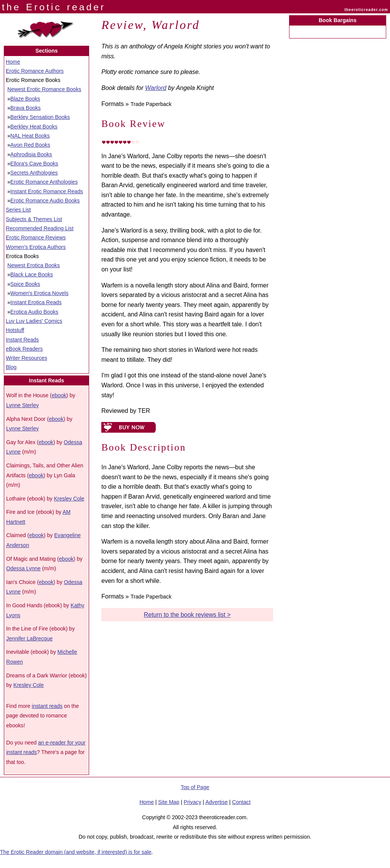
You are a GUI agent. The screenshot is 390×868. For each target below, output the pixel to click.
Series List (18, 210)
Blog (11, 367)
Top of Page (195, 787)
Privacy (192, 802)
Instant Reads (22, 340)
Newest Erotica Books (34, 265)
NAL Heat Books (30, 136)
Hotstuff (15, 330)
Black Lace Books (32, 274)
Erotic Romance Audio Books (45, 201)
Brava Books (26, 108)
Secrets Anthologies (34, 173)
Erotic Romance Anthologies (44, 182)
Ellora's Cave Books (34, 164)
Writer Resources (26, 358)
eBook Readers (24, 349)
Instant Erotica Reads (36, 302)
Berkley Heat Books (34, 127)
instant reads (47, 706)
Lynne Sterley (22, 405)
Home (13, 62)
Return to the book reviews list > (187, 615)
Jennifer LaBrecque (29, 639)
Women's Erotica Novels (39, 293)
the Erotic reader (54, 7)
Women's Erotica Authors (36, 247)
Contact (241, 802)
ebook (59, 395)
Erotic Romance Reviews (36, 237)
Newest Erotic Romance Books (44, 89)
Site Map (169, 802)
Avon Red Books (30, 145)
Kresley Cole (69, 499)
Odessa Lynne (23, 568)
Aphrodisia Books (31, 154)
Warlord (156, 88)
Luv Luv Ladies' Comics (34, 321)
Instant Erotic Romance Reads (47, 191)
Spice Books (25, 284)
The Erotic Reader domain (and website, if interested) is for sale (76, 852)
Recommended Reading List (40, 228)
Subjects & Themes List (34, 219)
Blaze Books (25, 99)
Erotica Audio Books (34, 312)
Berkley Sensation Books (40, 117)
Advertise (217, 802)
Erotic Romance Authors (35, 71)
